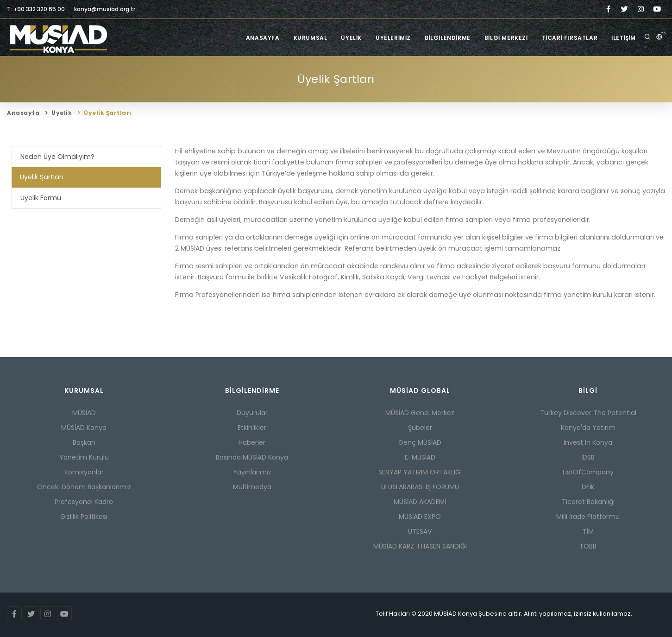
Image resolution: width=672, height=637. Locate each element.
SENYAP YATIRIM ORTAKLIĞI (420, 472)
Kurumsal (311, 38)
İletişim (624, 38)
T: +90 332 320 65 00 (36, 9)
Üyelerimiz (393, 38)
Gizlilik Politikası (84, 517)
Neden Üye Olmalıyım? (57, 157)
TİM (588, 531)
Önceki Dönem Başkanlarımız (84, 487)
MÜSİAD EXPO (420, 517)
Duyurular (252, 413)
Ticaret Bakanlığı (588, 502)
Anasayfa (263, 38)
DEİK (588, 487)
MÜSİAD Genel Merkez (420, 413)
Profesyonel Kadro (84, 502)
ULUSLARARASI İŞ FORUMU (420, 487)
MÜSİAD (84, 413)
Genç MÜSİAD (420, 442)
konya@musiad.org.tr (105, 9)
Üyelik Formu (41, 198)
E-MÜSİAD (420, 457)
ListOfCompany (588, 472)
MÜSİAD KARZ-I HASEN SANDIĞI (420, 546)
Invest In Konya (588, 442)
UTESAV (420, 531)
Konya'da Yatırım (588, 428)
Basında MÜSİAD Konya (252, 457)
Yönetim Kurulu (84, 457)
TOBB (588, 546)
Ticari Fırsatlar (570, 38)
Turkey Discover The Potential (588, 413)
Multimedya (252, 487)
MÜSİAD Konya (84, 428)
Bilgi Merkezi (506, 38)
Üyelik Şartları (108, 113)
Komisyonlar (84, 472)
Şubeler (420, 428)
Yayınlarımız (252, 472)
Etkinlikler (252, 428)
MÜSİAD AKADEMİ (420, 502)
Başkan (84, 442)
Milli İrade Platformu (588, 517)
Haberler (252, 442)
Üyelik (351, 38)
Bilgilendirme (448, 38)
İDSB (588, 457)
